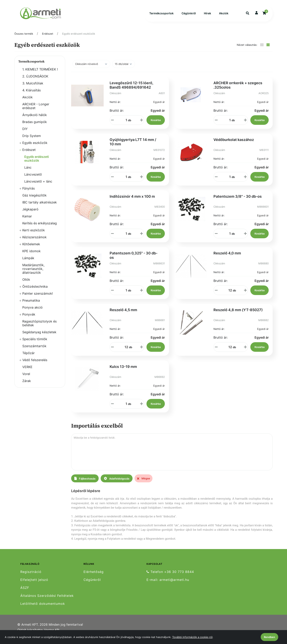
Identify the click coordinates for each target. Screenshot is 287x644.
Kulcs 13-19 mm (123, 371)
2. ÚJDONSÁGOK (35, 80)
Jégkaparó (30, 213)
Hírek (207, 15)
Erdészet (48, 38)
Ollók (26, 284)
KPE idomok (31, 255)
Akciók (224, 15)
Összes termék (24, 38)
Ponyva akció (32, 312)
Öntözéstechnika (35, 291)
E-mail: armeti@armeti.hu (168, 584)
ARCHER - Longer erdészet (36, 110)
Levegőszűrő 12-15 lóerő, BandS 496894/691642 (131, 89)
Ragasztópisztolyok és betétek (39, 327)
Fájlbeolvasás (85, 483)
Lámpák (28, 262)
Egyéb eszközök (35, 147)
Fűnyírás (29, 193)
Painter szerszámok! (38, 298)
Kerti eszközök (34, 234)
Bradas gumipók (35, 126)
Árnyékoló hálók (35, 119)
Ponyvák (29, 319)
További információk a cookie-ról (192, 637)
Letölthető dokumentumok (43, 608)
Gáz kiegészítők (34, 199)
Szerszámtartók (34, 350)
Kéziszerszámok (34, 241)
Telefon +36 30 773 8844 (170, 576)
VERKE (27, 371)
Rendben (269, 637)
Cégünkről (189, 15)
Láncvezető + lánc (38, 186)
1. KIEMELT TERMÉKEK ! (40, 73)
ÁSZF (25, 592)
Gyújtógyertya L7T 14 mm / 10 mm (133, 146)
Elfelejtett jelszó (34, 584)
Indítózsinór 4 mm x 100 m (132, 201)
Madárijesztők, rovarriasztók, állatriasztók (33, 273)
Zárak (27, 385)
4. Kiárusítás (31, 94)
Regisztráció (31, 576)
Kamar (27, 220)
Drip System (32, 140)
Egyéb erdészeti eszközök (79, 38)
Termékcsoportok (161, 15)
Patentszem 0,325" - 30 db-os (134, 259)
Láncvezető (33, 179)
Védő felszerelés (35, 364)
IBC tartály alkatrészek (40, 206)
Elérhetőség (94, 576)
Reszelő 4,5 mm (123, 314)
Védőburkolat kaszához (234, 144)
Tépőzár (29, 357)
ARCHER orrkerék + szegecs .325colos (238, 89)
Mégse (143, 483)
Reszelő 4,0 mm (227, 257)
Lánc (28, 172)
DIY (25, 133)
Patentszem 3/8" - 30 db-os (238, 201)
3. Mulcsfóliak (33, 87)
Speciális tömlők (35, 343)
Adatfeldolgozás (117, 483)
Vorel (26, 378)
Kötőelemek (31, 248)
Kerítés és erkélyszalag (40, 227)
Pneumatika (31, 305)
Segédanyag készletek (39, 336)
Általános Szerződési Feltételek (47, 600)
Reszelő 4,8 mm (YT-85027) (238, 314)
